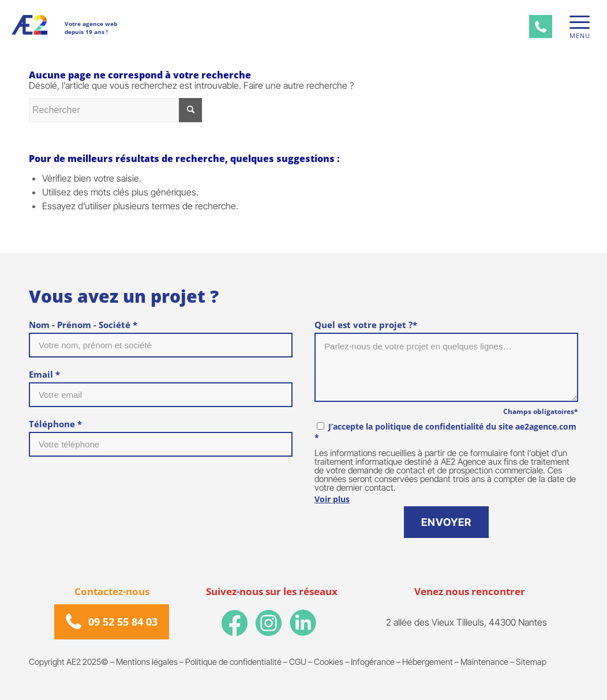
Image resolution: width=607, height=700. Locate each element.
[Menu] (576, 22)
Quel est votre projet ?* (366, 325)
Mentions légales (147, 662)
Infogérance (373, 662)
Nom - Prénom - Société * (83, 325)
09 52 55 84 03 (123, 622)
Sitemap (531, 662)
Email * (44, 374)
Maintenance (484, 662)
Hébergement (428, 662)
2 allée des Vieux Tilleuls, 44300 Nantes (467, 622)
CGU (298, 662)
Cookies (329, 662)
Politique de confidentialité (233, 662)
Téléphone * (55, 424)
